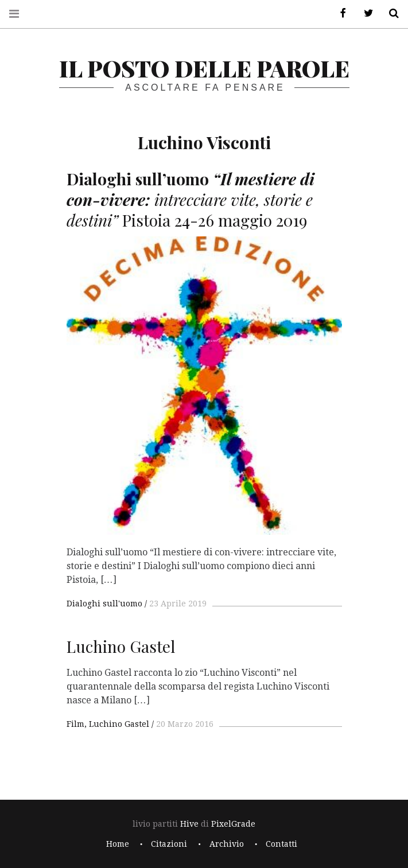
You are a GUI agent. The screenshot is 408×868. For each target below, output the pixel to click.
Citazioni (169, 844)
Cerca (390, 13)
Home (118, 844)
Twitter (364, 13)
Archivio (227, 844)
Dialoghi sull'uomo (104, 604)
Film (75, 724)
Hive (189, 824)
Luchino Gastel (119, 724)
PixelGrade (233, 824)
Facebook (339, 13)
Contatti (281, 844)
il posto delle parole (204, 68)
